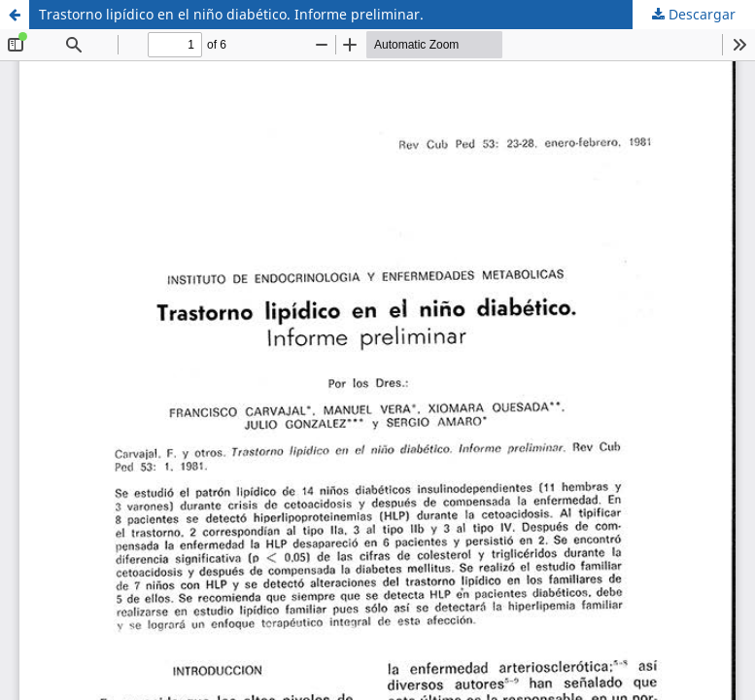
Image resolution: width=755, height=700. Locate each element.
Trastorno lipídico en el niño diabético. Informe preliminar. (231, 14)
